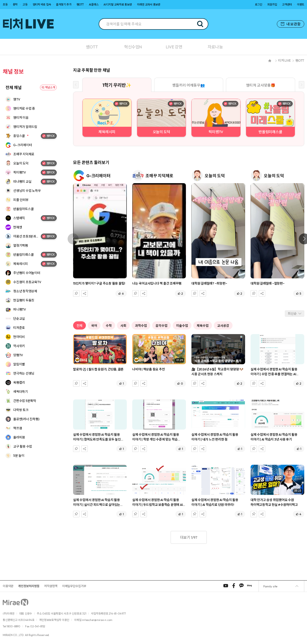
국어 (94, 326)
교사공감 (223, 326)
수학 (109, 326)
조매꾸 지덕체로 (24, 154)
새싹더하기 (21, 392)
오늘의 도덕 (21, 163)
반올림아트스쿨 (23, 209)
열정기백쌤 (21, 245)
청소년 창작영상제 (25, 291)
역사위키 (19, 346)
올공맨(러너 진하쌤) (26, 419)
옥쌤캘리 (19, 383)
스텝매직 (19, 218)
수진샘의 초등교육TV (27, 282)
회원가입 (272, 5)
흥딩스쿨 (19, 136)
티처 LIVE (285, 61)
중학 (15, 5)
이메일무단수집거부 (74, 586)
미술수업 (182, 326)
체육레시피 (21, 264)
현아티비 (19, 337)
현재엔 (18, 227)
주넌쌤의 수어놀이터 (27, 273)
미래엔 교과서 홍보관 (149, 5)
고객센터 (287, 5)
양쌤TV (18, 355)
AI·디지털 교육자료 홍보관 (118, 5)
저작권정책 (51, 586)
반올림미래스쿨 (23, 255)
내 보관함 (291, 24)
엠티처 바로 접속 (42, 5)
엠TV (17, 99)
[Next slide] (302, 85)
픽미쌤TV (20, 172)
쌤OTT (80, 5)
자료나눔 (215, 47)
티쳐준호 (19, 328)
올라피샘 (19, 437)
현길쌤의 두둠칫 (24, 300)
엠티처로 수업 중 (24, 108)
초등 (5, 5)
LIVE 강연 (174, 47)
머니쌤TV (20, 309)
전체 (79, 326)
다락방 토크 (21, 410)
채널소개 (50, 87)
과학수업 (141, 326)
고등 (25, 5)
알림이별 (19, 364)
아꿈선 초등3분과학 (26, 236)
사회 (123, 326)
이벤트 (301, 5)
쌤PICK (48, 136)
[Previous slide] (76, 85)
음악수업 (161, 326)
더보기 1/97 (189, 537)
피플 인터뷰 (21, 200)
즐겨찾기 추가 (64, 5)
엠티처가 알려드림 (25, 127)
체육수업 (203, 326)
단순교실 (19, 319)
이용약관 (8, 586)
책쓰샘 (18, 428)
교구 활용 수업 (23, 446)
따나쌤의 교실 (22, 182)
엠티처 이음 (21, 118)
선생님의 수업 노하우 (27, 191)
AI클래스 (94, 5)
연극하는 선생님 (24, 373)
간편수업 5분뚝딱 (25, 401)
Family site (270, 586)
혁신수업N (133, 47)
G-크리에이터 (22, 145)
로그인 (259, 5)
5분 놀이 (19, 456)
